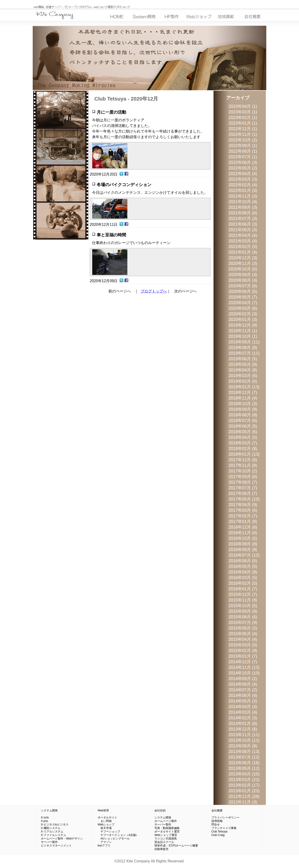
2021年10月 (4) (243, 202)
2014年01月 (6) (243, 724)
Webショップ (106, 825)
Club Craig (218, 835)
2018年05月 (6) (243, 432)
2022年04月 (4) (243, 174)
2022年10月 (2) (243, 140)
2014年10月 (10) (244, 673)
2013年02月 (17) (244, 785)
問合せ (216, 825)
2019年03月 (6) (243, 376)
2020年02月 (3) (243, 314)
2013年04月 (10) (244, 774)
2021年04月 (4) (243, 235)
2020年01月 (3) (243, 320)
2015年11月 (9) (243, 600)
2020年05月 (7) (243, 297)
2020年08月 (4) (243, 280)
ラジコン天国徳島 (166, 839)
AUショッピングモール (114, 839)
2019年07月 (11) (244, 353)
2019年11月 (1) (243, 331)
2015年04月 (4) (243, 639)
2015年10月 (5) (243, 606)
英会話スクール (164, 842)
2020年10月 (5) (243, 269)
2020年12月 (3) (243, 258)
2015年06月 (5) (243, 628)
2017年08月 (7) (243, 482)
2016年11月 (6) (243, 533)
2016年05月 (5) (243, 566)
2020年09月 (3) (243, 275)
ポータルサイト (107, 818)
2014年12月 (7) (243, 662)
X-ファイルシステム (53, 835)
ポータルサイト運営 (167, 832)
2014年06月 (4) (243, 695)
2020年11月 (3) (243, 263)
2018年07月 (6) (243, 421)
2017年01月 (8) (243, 522)
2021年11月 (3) (243, 196)
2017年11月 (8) (243, 465)
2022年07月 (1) (243, 157)
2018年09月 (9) (243, 409)
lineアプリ (104, 846)
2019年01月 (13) (244, 387)
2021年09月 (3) (243, 207)
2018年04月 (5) (243, 437)
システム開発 (49, 810)
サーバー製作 (49, 842)
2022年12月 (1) (243, 129)
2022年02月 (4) (243, 185)
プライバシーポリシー (225, 818)
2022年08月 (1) (243, 151)
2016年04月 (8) (243, 572)
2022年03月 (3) (243, 179)
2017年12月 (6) (243, 460)
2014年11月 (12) (244, 667)
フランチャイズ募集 (224, 828)
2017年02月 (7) (243, 516)
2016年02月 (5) (243, 583)
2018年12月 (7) (243, 393)
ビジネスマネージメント (56, 846)
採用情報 (217, 821)
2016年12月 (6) (243, 527)
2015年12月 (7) (243, 594)
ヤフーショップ (109, 832)
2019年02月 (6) (243, 381)
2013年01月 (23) (244, 791)
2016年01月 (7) (243, 589)
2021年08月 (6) (243, 213)
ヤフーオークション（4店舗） (118, 835)
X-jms (44, 821)
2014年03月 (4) (243, 712)
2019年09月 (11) (244, 342)
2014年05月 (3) (243, 701)
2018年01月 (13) (244, 454)
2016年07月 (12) (244, 555)
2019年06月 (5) (243, 359)
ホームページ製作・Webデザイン (62, 839)
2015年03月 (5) (243, 645)
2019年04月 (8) (243, 370)
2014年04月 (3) (243, 707)
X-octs (45, 818)
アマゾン (105, 842)
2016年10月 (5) (243, 538)
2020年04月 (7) (243, 303)
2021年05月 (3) (243, 230)
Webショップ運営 (166, 835)
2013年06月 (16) (244, 763)
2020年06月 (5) (243, 292)
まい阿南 (105, 821)
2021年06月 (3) (243, 224)
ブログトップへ (154, 291)
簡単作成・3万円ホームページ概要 (176, 846)
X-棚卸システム (51, 828)
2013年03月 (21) (244, 780)
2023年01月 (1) (243, 123)
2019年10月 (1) (243, 336)
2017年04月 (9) (243, 505)
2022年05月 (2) (243, 168)
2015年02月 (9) (243, 651)
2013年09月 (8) (243, 746)
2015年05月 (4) (243, 634)
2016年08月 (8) (243, 550)
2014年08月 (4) (243, 684)
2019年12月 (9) (243, 325)
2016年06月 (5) (243, 561)
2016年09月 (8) (243, 544)
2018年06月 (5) (243, 426)
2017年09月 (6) (243, 477)
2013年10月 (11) (244, 740)
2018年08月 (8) (243, 415)
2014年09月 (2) (243, 679)
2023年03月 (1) (243, 112)
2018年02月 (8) (243, 449)
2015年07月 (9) (243, 623)
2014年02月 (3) (243, 718)
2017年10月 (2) (243, 471)
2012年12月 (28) (244, 796)
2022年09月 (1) (243, 146)
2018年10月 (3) (243, 404)
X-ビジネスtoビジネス (55, 825)
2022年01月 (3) (243, 191)
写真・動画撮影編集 (167, 828)
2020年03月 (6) (243, 308)
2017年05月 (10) (244, 499)
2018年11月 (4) (243, 398)
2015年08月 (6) (243, 617)
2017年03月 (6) (243, 510)
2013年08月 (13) (244, 752)
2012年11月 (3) (243, 802)
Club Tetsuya (219, 832)
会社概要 (217, 810)
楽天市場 (105, 828)
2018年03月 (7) (243, 443)
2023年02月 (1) (243, 118)
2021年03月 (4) (243, 241)
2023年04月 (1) (243, 106)
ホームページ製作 (166, 821)
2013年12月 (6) (243, 729)
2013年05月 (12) (244, 768)
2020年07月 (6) (243, 286)
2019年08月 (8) (243, 348)
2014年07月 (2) (243, 690)
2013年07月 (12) (244, 757)
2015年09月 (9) (243, 611)
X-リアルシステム (52, 832)
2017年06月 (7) (243, 493)
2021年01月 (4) (243, 252)
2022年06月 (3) (243, 162)
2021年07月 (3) (243, 219)
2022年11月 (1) (243, 134)
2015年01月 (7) (243, 656)
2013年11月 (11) (244, 735)
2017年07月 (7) (243, 488)
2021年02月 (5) (243, 247)
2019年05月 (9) (243, 364)
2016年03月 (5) (243, 578)
